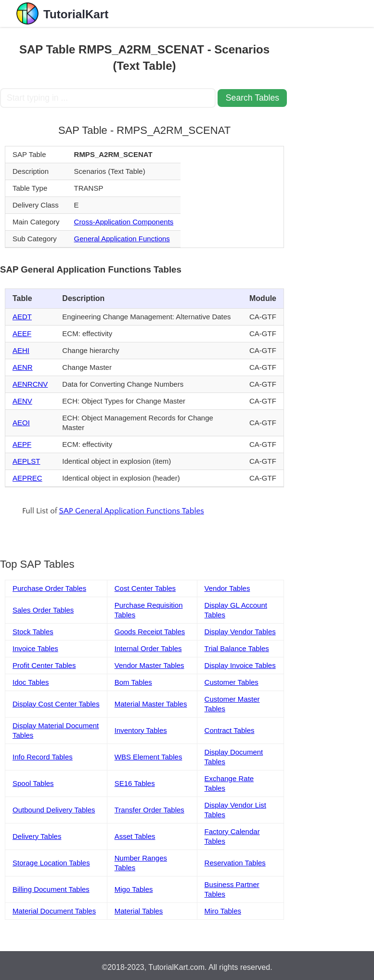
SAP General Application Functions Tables (132, 511)
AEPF (22, 444)
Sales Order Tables (43, 610)
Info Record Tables (43, 757)
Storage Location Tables (51, 863)
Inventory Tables (141, 730)
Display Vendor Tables (240, 632)
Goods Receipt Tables (150, 632)
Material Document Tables (54, 911)
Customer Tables (232, 682)
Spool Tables (33, 783)
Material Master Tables (151, 704)
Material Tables (139, 911)
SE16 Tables (135, 783)
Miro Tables (223, 911)
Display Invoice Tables (240, 665)
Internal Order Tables (148, 648)
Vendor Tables (227, 588)
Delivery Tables (37, 836)
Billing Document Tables (51, 889)
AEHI (21, 350)
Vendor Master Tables (149, 665)
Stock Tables (33, 632)
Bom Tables (133, 682)
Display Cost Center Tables (56, 704)
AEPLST (26, 461)
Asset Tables (135, 836)
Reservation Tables (235, 863)
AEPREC (27, 478)
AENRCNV (30, 384)
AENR (23, 367)
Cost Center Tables (145, 588)
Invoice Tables (35, 648)
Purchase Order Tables (49, 588)
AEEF (22, 333)
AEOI (21, 423)
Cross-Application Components (124, 222)
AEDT (22, 317)
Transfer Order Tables (149, 810)
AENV (22, 401)
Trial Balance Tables (237, 648)
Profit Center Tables (44, 665)
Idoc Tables (31, 682)
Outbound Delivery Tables (54, 810)
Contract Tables (230, 730)
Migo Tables (134, 889)
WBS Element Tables (148, 757)
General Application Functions (122, 239)
